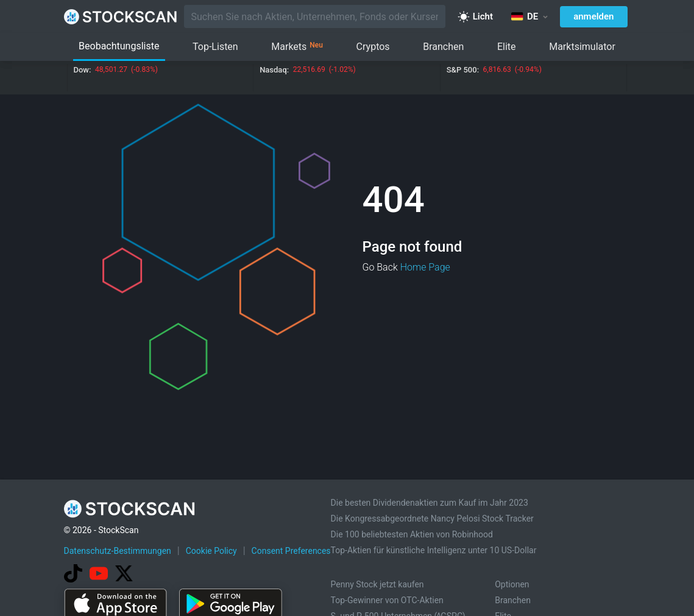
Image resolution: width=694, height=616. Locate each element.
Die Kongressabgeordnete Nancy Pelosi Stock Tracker (432, 519)
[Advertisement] (347, 581)
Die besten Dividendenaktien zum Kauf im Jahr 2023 (430, 503)
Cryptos (373, 47)
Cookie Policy (211, 551)
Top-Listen (215, 47)
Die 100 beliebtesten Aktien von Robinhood (412, 534)
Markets (297, 47)
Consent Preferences (291, 551)
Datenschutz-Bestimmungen (118, 551)
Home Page (425, 267)
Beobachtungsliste (119, 46)
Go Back (380, 267)
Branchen (443, 47)
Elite (507, 47)
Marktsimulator (582, 47)
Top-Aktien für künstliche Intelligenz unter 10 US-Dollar (434, 550)
